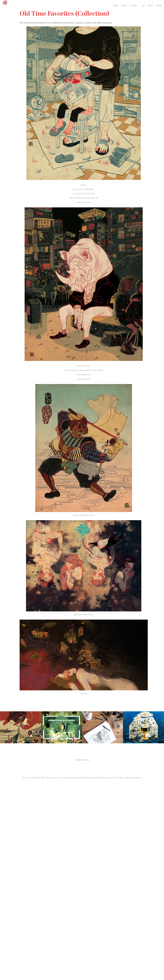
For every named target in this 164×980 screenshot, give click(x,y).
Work (116, 6)
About (124, 6)
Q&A (143, 6)
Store (159, 6)
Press (151, 6)
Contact (134, 6)
